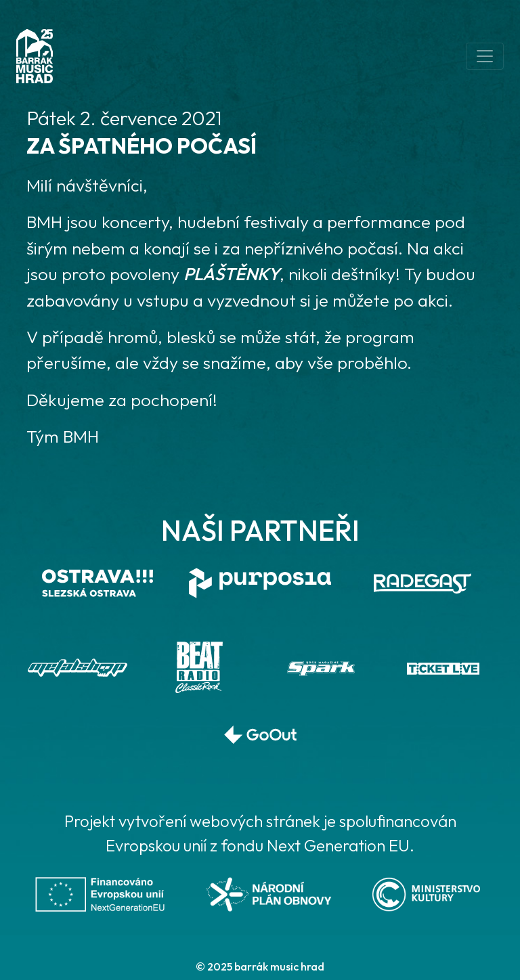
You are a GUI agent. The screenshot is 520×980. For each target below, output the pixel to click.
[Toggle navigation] (485, 56)
